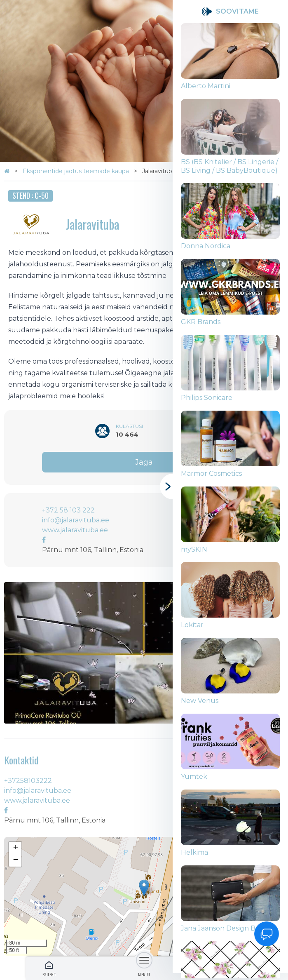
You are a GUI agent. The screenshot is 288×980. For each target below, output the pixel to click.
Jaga (144, 462)
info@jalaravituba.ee (76, 520)
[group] (230, 61)
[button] (144, 888)
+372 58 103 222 (68, 510)
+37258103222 (28, 781)
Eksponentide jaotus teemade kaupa (77, 171)
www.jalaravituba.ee (75, 530)
